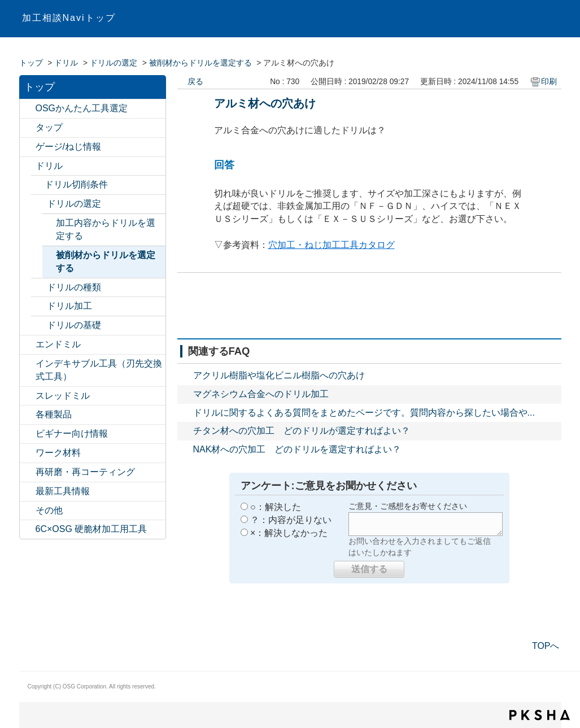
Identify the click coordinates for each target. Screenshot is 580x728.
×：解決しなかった (289, 533)
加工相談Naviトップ (69, 18)
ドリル (66, 63)
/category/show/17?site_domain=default (28, 415)
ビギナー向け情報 (72, 433)
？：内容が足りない (291, 520)
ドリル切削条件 (76, 184)
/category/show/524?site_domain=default (28, 364)
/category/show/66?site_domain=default (39, 204)
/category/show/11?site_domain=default (28, 128)
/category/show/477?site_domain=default (39, 306)
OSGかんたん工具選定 (82, 108)
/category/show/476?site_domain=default (39, 288)
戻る (195, 82)
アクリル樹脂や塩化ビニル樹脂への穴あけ (279, 375)
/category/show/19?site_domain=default (28, 453)
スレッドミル (63, 396)
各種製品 (54, 414)
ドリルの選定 (114, 63)
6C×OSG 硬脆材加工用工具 (91, 529)
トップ (31, 63)
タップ (49, 127)
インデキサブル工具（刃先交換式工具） (99, 370)
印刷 (549, 82)
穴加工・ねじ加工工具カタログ (332, 245)
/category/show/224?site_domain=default (28, 492)
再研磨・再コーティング (85, 472)
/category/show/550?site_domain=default (28, 529)
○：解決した (276, 507)
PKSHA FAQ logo (540, 715)
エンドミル (58, 344)
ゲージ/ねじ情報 (68, 147)
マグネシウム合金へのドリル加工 (261, 394)
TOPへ (546, 646)
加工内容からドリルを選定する (106, 229)
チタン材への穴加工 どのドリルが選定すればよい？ (302, 431)
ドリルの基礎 (74, 325)
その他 (49, 510)
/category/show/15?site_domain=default (28, 396)
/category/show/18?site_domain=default (28, 434)
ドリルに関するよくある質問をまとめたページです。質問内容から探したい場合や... (364, 413)
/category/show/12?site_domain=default (28, 147)
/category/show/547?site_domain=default (28, 109)
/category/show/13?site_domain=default (28, 166)
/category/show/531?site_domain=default (28, 472)
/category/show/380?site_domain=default (39, 326)
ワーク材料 (58, 453)
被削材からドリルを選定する (200, 63)
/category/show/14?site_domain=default (28, 345)
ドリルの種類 (74, 287)
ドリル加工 (69, 306)
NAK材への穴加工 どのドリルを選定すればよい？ (297, 449)
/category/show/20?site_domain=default (28, 511)
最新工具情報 (63, 491)
